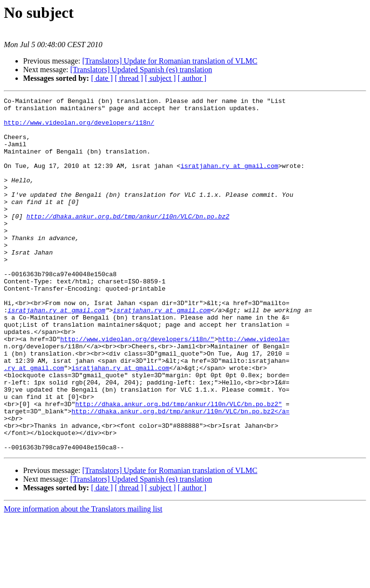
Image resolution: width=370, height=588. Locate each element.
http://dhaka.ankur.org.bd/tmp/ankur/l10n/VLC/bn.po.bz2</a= (180, 474)
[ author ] (192, 78)
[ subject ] (160, 78)
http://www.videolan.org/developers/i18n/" (137, 388)
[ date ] (102, 78)
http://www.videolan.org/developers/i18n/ (79, 128)
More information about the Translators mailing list (83, 580)
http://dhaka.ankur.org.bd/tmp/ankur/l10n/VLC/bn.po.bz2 (128, 241)
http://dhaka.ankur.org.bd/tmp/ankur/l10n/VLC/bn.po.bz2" (178, 466)
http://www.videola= (254, 388)
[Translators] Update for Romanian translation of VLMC (170, 61)
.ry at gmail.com (34, 422)
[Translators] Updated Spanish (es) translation (141, 70)
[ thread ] (129, 78)
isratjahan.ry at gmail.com (230, 180)
